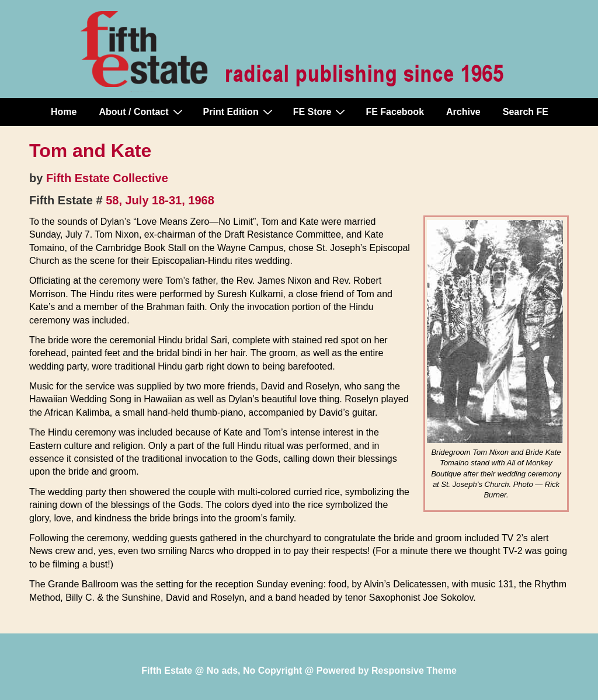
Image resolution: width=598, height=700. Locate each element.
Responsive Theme (414, 671)
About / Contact (142, 112)
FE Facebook (395, 112)
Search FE (526, 112)
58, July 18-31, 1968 (160, 200)
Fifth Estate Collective (107, 178)
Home (64, 112)
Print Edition (239, 112)
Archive (463, 112)
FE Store (321, 112)
